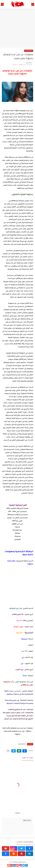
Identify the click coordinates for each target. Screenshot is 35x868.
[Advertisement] (17, 28)
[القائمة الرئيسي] (33, 4)
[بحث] (2, 4)
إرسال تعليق (27, 820)
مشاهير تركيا (29, 51)
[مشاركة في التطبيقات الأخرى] (8, 751)
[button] (25, 751)
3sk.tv (11, 862)
